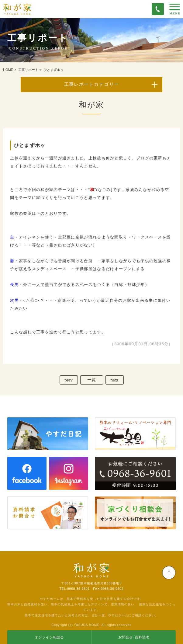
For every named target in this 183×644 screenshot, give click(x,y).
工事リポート (28, 70)
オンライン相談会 (49, 637)
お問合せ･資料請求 (134, 637)
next (115, 380)
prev (69, 380)
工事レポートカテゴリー (92, 84)
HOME (8, 70)
